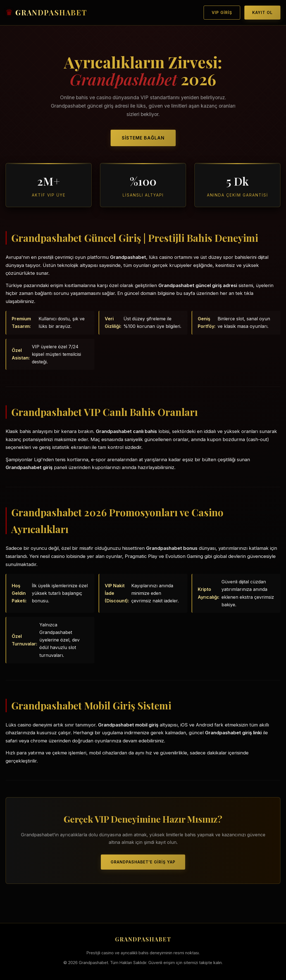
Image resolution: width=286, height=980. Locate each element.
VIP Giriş (222, 12)
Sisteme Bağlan (143, 138)
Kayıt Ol (262, 12)
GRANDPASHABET (51, 12)
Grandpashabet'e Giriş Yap (143, 862)
